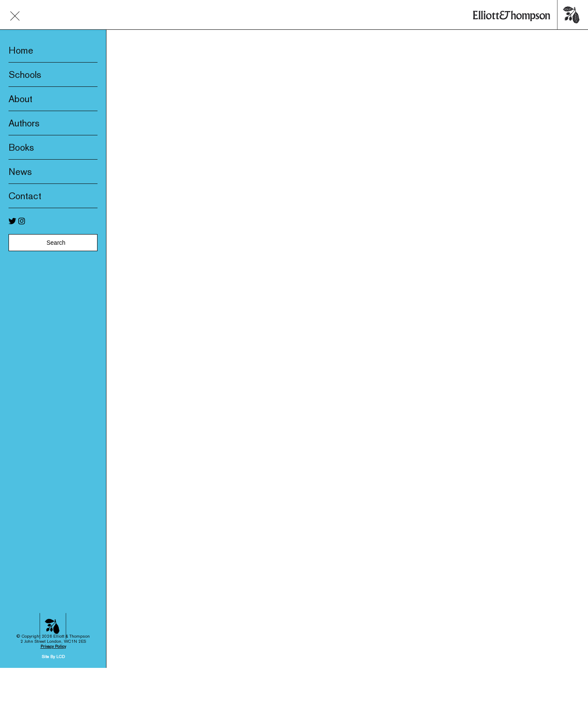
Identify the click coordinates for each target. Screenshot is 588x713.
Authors (24, 123)
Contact (25, 196)
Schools (25, 74)
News (20, 172)
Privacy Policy (53, 615)
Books (21, 147)
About (20, 99)
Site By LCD (53, 626)
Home (21, 50)
